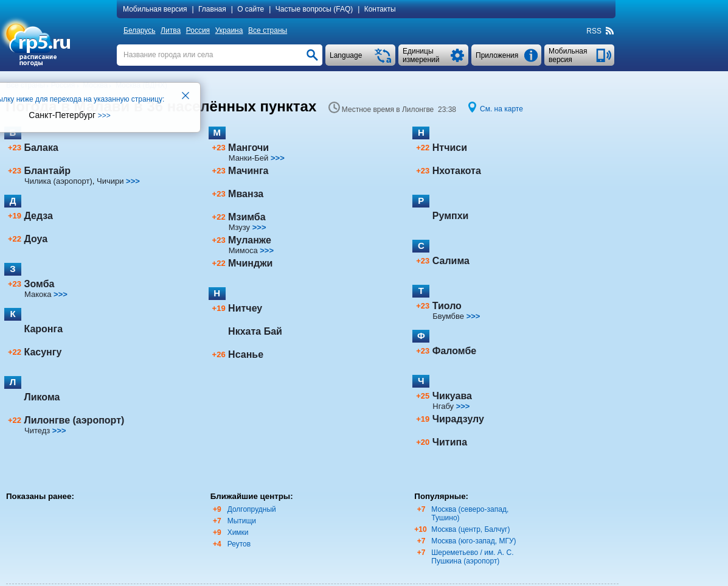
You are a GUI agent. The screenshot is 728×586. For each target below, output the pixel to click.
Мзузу (239, 227)
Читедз (37, 431)
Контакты (380, 9)
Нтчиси (450, 148)
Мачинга (248, 171)
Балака (41, 148)
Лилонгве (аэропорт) (74, 420)
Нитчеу (245, 308)
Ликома (42, 397)
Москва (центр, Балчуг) (470, 529)
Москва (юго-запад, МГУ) (473, 541)
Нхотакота (457, 171)
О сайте (251, 9)
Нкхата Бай (255, 331)
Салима (451, 261)
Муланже (250, 240)
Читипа (450, 442)
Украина (229, 30)
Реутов (239, 544)
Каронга (43, 329)
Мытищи (242, 521)
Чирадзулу (458, 419)
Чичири (110, 181)
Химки (238, 532)
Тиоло (447, 306)
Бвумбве (448, 316)
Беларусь (139, 30)
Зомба (39, 284)
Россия (198, 30)
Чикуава (452, 396)
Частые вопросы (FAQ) (314, 9)
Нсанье (246, 354)
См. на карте (501, 109)
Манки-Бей (249, 158)
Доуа (36, 239)
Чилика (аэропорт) (58, 181)
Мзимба (247, 217)
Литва (171, 30)
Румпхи (451, 216)
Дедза (38, 216)
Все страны (268, 30)
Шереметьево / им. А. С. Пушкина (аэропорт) (472, 557)
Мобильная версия (155, 9)
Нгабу (443, 406)
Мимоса (243, 250)
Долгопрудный (252, 509)
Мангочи (248, 148)
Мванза (246, 194)
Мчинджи (250, 263)
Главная (212, 9)
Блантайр (47, 171)
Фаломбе (454, 351)
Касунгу (43, 352)
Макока (38, 294)
